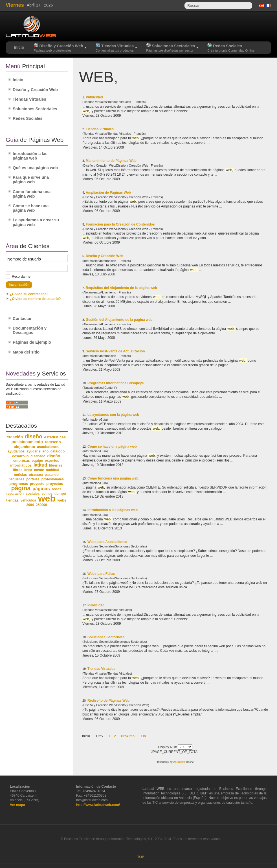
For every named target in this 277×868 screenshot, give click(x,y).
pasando (51, 475)
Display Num (168, 747)
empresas (22, 461)
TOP (140, 857)
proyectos (55, 484)
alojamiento (25, 447)
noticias (20, 475)
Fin (143, 736)
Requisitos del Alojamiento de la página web (121, 288)
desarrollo (20, 456)
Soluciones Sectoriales (106, 637)
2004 (30, 505)
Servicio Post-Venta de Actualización (115, 351)
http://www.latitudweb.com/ (98, 805)
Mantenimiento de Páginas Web (111, 161)
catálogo (58, 451)
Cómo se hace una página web (112, 447)
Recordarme (21, 277)
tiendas (12, 500)
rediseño (53, 442)
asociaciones (48, 447)
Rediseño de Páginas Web (108, 701)
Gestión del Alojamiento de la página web (119, 320)
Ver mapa (17, 805)
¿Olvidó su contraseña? (29, 294)
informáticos (21, 465)
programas (19, 484)
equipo (37, 461)
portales (33, 479)
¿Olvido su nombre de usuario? (35, 299)
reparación (15, 494)
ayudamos (16, 451)
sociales (33, 494)
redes (56, 489)
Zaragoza (179, 762)
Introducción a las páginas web (113, 510)
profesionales (53, 479)
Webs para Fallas (101, 574)
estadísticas (55, 437)
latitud (40, 465)
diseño (34, 437)
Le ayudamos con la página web (113, 415)
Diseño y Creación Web (105, 256)
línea (28, 470)
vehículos (28, 500)
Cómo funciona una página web (113, 478)
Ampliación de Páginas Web (108, 193)
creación (15, 437)
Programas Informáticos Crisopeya (116, 383)
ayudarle (34, 451)
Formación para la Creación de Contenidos (120, 224)
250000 (41, 505)
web (47, 498)
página (21, 488)
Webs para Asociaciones (107, 542)
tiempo (60, 494)
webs (62, 500)
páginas (41, 489)
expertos (52, 461)
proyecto (37, 484)
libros (18, 470)
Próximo (128, 736)
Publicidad (94, 97)
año (45, 451)
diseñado (38, 456)
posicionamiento (27, 442)
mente (39, 470)
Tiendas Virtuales (100, 129)
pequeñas (17, 479)
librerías (56, 465)
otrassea (36, 475)
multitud (53, 470)
